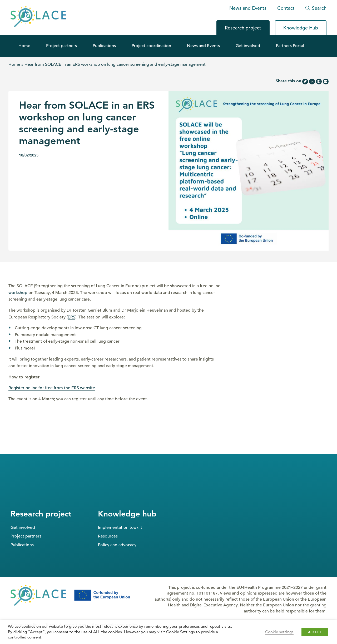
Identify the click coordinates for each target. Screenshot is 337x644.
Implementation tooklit (120, 528)
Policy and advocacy (117, 545)
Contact (286, 8)
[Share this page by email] (326, 82)
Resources (108, 536)
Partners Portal (290, 46)
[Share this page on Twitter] (305, 82)
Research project (243, 28)
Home (24, 46)
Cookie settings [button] (279, 632)
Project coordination (151, 46)
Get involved (248, 46)
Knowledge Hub (301, 28)
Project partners (61, 46)
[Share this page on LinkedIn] (312, 82)
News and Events (248, 8)
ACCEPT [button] (315, 632)
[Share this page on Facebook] (319, 82)
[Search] (313, 8)
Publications (104, 46)
